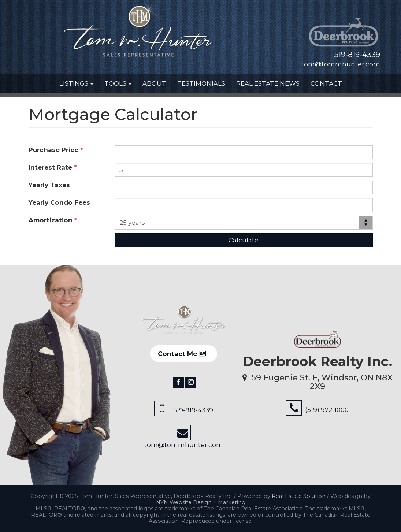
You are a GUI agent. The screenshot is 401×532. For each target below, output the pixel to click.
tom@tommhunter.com (341, 64)
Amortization (53, 220)
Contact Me (182, 354)
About (154, 83)
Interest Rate (53, 167)
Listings (76, 83)
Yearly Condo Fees (61, 202)
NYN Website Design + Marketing (201, 502)
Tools (118, 83)
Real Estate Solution (299, 496)
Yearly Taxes (51, 185)
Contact (326, 83)
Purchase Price (56, 150)
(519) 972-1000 (327, 410)
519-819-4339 (357, 54)
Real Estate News (268, 83)
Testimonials (201, 83)
